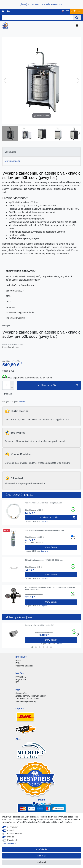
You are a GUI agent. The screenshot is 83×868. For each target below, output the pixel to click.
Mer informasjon (13, 161)
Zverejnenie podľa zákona (27, 698)
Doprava (22, 402)
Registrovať (21, 679)
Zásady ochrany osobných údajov (31, 696)
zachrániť (41, 862)
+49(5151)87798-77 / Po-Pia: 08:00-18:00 (41, 4)
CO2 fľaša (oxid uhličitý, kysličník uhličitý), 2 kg (44, 530)
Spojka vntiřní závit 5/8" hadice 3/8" (39, 625)
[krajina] (63, 11)
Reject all (42, 856)
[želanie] (67, 11)
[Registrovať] (3, 11)
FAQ (18, 663)
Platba (18, 660)
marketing (12, 830)
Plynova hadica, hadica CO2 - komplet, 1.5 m (43, 503)
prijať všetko (41, 849)
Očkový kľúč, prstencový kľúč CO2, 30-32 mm (44, 560)
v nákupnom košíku (58, 385)
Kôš (17, 682)
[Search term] (37, 18)
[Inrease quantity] (12, 383)
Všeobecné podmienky (26, 701)
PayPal (11, 837)
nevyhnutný (13, 827)
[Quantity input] (6, 385)
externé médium (15, 833)
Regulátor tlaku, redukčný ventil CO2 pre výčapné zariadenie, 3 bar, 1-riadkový (50, 588)
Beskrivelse (10, 152)
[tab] (41, 152)
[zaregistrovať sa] (9, 11)
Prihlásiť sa (21, 677)
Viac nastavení (9, 843)
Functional (12, 840)
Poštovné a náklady (24, 666)
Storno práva (21, 693)
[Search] (77, 18)
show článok (51, 547)
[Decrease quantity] (12, 387)
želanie (8, 394)
